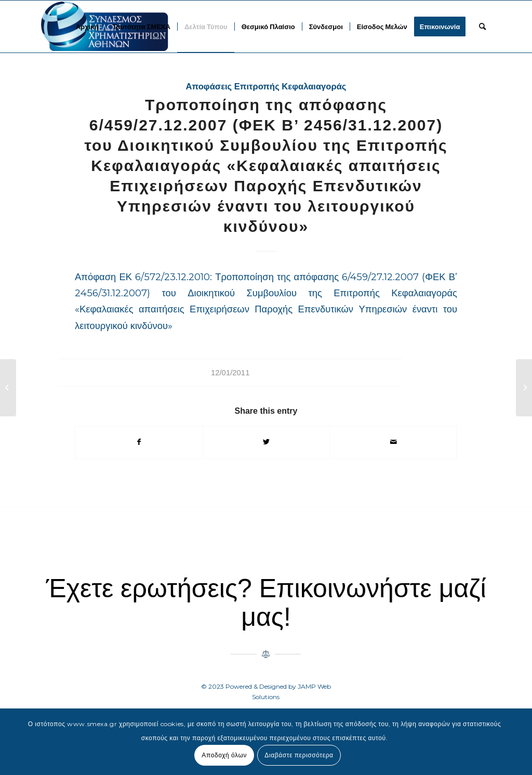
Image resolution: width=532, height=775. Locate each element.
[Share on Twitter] (267, 442)
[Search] (482, 27)
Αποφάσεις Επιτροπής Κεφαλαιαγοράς (266, 87)
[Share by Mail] (393, 442)
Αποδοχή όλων (224, 755)
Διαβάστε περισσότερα (299, 755)
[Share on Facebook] (139, 442)
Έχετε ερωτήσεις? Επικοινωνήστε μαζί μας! (266, 603)
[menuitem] (87, 27)
